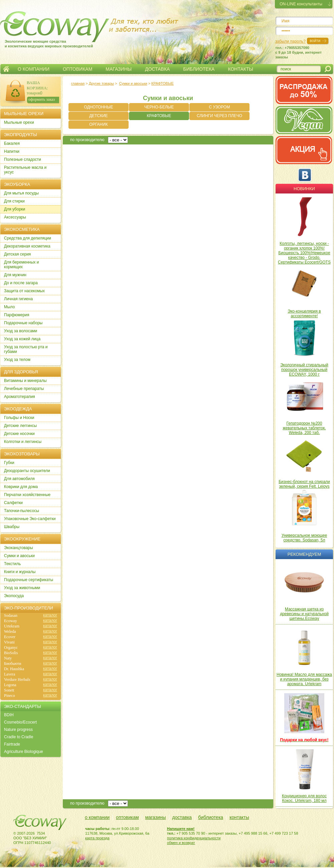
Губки (9, 463)
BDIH (9, 715)
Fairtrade (12, 744)
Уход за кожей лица (22, 339)
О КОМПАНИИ (34, 69)
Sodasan (11, 615)
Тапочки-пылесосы (22, 511)
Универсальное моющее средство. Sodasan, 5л (304, 538)
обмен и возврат (181, 843)
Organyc (11, 647)
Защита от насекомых (24, 291)
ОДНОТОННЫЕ (98, 107)
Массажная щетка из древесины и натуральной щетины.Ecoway (304, 614)
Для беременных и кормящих (22, 265)
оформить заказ (42, 99)
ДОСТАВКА (157, 69)
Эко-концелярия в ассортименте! (304, 314)
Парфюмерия (17, 315)
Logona (10, 685)
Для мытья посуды (21, 193)
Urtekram (12, 626)
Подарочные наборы (23, 323)
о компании (97, 817)
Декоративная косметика (27, 246)
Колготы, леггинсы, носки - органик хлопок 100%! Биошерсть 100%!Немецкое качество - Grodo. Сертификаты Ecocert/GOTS (304, 253)
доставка (182, 817)
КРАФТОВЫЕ (162, 83)
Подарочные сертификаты (29, 580)
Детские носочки (19, 434)
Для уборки (15, 209)
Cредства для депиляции (28, 238)
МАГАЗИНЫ (119, 69)
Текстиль (12, 564)
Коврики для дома (21, 487)
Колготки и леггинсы (23, 442)
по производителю (87, 140)
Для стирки (14, 201)
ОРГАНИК (98, 124)
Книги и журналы (20, 572)
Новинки (304, 189)
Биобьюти (13, 664)
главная (78, 83)
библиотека (211, 817)
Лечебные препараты (24, 389)
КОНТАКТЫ (240, 69)
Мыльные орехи (19, 122)
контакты (239, 817)
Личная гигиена (18, 299)
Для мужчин (15, 275)
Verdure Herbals (17, 680)
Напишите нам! (181, 829)
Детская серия (17, 254)
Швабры (12, 527)
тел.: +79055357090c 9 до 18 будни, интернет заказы (298, 52)
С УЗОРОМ (220, 107)
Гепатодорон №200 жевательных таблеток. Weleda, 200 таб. (304, 428)
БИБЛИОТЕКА (199, 69)
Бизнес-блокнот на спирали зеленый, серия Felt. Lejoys (304, 484)
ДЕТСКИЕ (99, 116)
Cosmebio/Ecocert (20, 722)
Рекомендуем (304, 554)
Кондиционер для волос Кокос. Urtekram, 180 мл (304, 798)
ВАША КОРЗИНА (37, 85)
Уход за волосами (21, 331)
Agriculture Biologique (24, 752)
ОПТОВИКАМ (77, 69)
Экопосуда (14, 596)
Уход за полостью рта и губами (26, 349)
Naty (8, 658)
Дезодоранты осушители (27, 471)
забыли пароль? (290, 41)
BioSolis (11, 653)
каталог (50, 615)
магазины (156, 817)
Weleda (10, 631)
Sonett (9, 690)
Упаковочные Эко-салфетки (30, 519)
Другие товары (101, 83)
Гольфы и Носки (19, 418)
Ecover (10, 637)
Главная (6, 69)
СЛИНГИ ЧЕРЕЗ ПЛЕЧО (219, 116)
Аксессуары (15, 217)
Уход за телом (17, 360)
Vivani (9, 642)
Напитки (12, 151)
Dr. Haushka (14, 669)
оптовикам (127, 817)
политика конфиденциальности (194, 838)
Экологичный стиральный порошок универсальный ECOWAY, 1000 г (304, 370)
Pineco (10, 696)
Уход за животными (22, 588)
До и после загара (21, 283)
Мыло (9, 307)
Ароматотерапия (20, 397)
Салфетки (13, 503)
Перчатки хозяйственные (27, 495)
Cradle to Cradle (19, 737)
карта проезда (97, 838)
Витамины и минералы (25, 381)
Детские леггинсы (20, 426)
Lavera (10, 674)
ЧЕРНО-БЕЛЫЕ (159, 107)
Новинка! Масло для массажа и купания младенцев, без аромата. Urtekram (304, 679)
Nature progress (18, 730)
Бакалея (12, 143)
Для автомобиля (19, 479)
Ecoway (11, 621)
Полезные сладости (23, 159)
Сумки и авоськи (133, 83)
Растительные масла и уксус (25, 170)
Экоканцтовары (19, 548)
